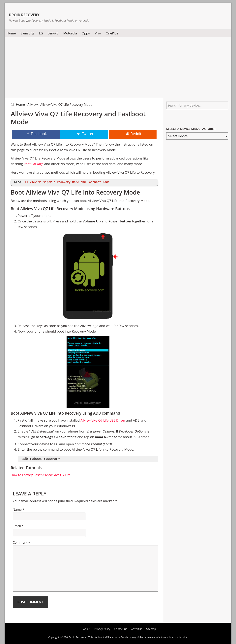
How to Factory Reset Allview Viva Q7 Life (42, 475)
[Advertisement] (118, 67)
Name (18, 510)
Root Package (34, 164)
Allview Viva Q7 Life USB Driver (104, 421)
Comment (21, 543)
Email (18, 526)
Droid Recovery (39, 13)
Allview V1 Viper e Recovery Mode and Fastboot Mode (70, 183)
